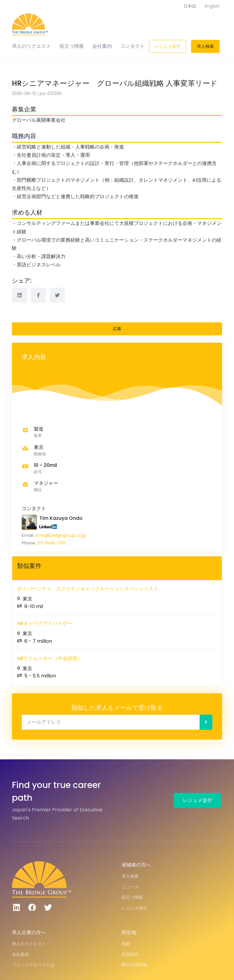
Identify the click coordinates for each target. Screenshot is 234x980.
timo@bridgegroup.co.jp (61, 535)
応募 (117, 329)
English (212, 6)
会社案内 (102, 46)
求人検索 (205, 46)
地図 (126, 944)
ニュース (130, 887)
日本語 (190, 6)
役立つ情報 (72, 46)
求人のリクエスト (31, 46)
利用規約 (130, 954)
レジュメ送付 (168, 46)
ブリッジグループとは (33, 965)
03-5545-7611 (51, 543)
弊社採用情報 (134, 965)
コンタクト (133, 46)
